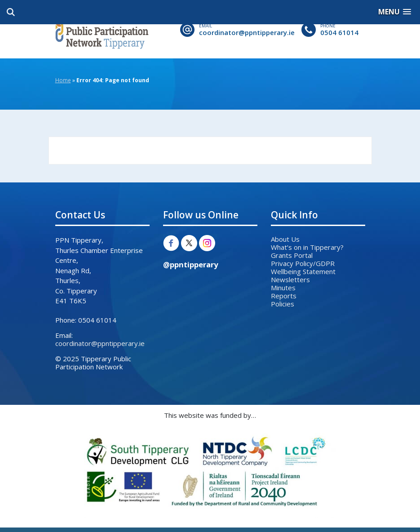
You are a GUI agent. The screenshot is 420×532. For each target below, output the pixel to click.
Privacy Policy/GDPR (303, 263)
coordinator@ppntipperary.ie (247, 32)
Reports (284, 296)
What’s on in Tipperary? (307, 247)
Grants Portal (292, 255)
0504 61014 (339, 32)
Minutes (283, 288)
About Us (285, 239)
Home (63, 80)
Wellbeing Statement (303, 271)
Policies (283, 304)
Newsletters (290, 279)
